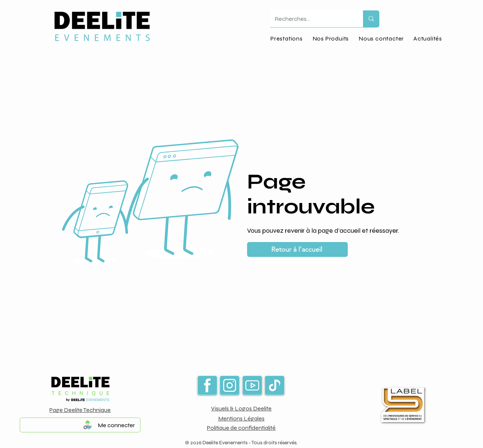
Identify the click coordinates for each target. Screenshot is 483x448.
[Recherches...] (311, 19)
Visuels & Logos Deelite (241, 408)
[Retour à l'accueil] (297, 249)
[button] (331, 38)
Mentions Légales (241, 418)
